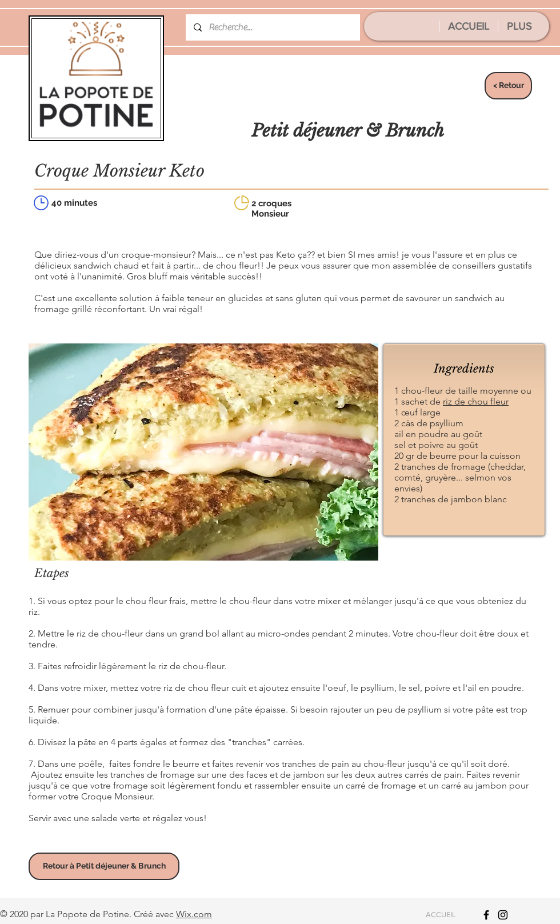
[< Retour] (508, 86)
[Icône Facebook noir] (486, 915)
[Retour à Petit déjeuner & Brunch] (104, 866)
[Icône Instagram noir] (503, 915)
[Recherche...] (272, 27)
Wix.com (194, 914)
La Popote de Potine (87, 914)
